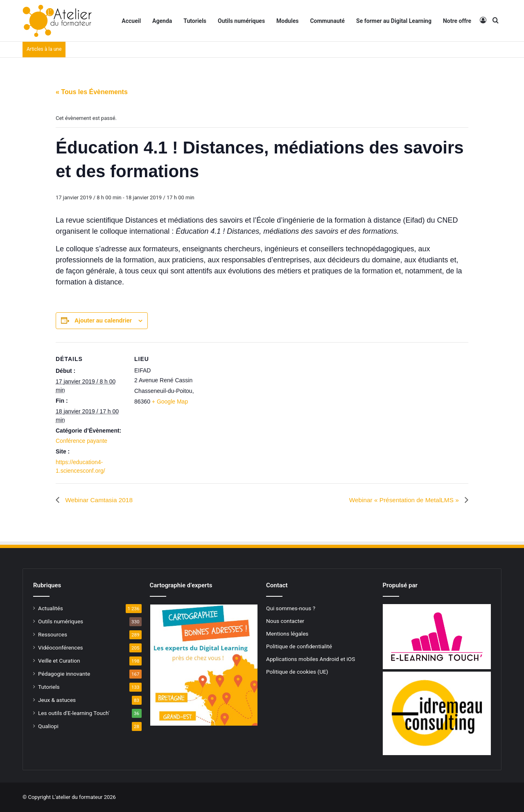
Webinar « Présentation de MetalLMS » (403, 500)
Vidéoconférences (61, 647)
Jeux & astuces (57, 700)
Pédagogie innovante (64, 674)
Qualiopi (48, 726)
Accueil (131, 21)
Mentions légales (287, 634)
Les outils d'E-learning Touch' (74, 713)
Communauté (327, 21)
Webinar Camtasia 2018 (99, 500)
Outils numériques (241, 21)
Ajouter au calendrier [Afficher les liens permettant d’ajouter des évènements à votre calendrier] (103, 320)
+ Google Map (170, 401)
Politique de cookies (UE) (297, 672)
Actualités (51, 608)
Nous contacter (285, 621)
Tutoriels (195, 21)
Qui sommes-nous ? (291, 608)
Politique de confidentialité (299, 646)
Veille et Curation (59, 661)
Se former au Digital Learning (394, 21)
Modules (287, 21)
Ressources (53, 634)
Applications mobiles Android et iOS (311, 659)
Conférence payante (81, 441)
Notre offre (457, 21)
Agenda (162, 21)
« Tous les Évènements (92, 92)
